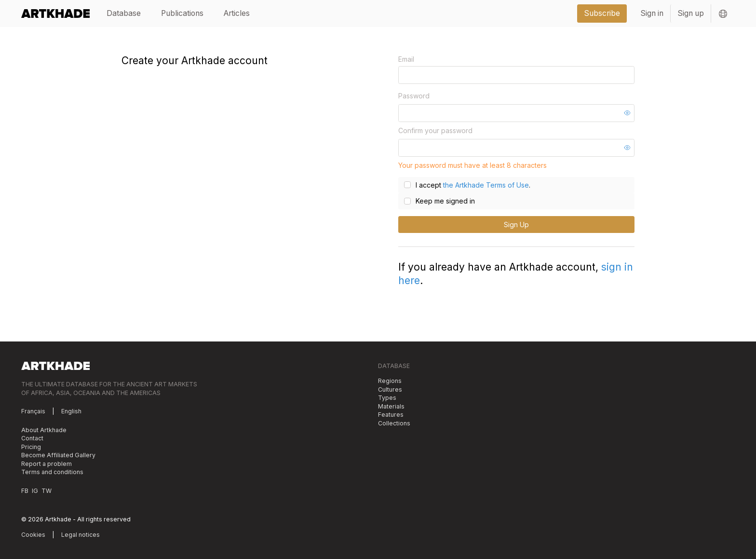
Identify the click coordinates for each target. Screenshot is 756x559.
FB (25, 491)
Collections (394, 423)
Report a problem (47, 464)
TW (47, 491)
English (71, 411)
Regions (390, 381)
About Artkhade (44, 430)
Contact (32, 438)
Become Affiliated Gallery (58, 455)
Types (387, 398)
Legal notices (81, 535)
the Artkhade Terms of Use (486, 185)
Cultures (390, 389)
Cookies (33, 535)
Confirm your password (435, 130)
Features (391, 415)
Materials (391, 406)
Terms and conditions (52, 472)
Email (406, 59)
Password (414, 96)
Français (33, 411)
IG (35, 491)
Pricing (31, 447)
